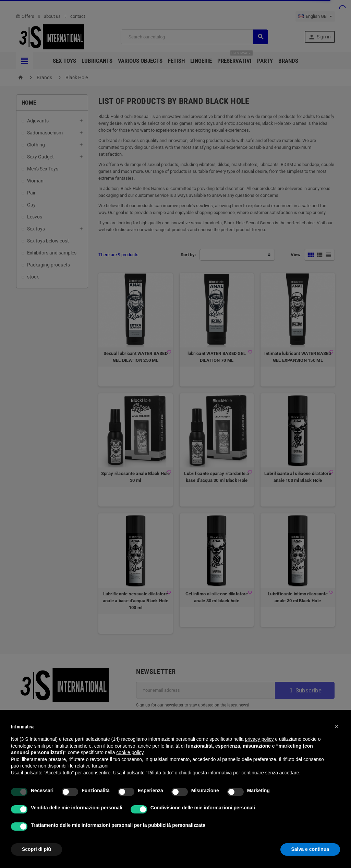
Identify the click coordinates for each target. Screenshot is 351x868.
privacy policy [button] (259, 739)
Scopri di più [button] (37, 849)
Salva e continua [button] (310, 849)
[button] (337, 726)
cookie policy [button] (130, 752)
